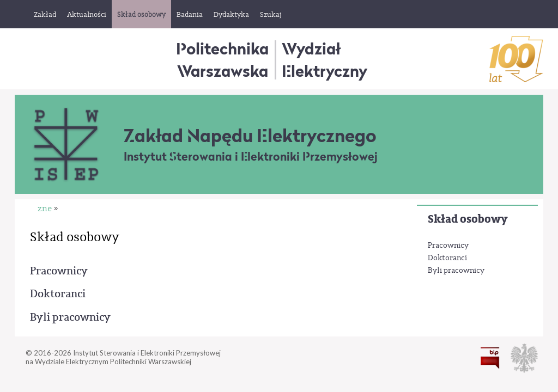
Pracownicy (448, 246)
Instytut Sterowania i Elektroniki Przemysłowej (251, 157)
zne (45, 209)
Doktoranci (447, 258)
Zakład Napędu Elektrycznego (250, 136)
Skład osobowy (468, 219)
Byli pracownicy (456, 271)
